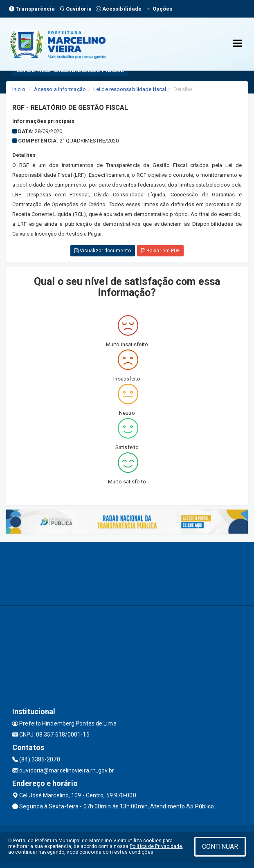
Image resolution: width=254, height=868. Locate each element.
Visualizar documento (103, 251)
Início (19, 89)
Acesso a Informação (60, 89)
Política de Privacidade (156, 846)
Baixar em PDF (161, 251)
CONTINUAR (220, 847)
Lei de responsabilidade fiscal (130, 89)
